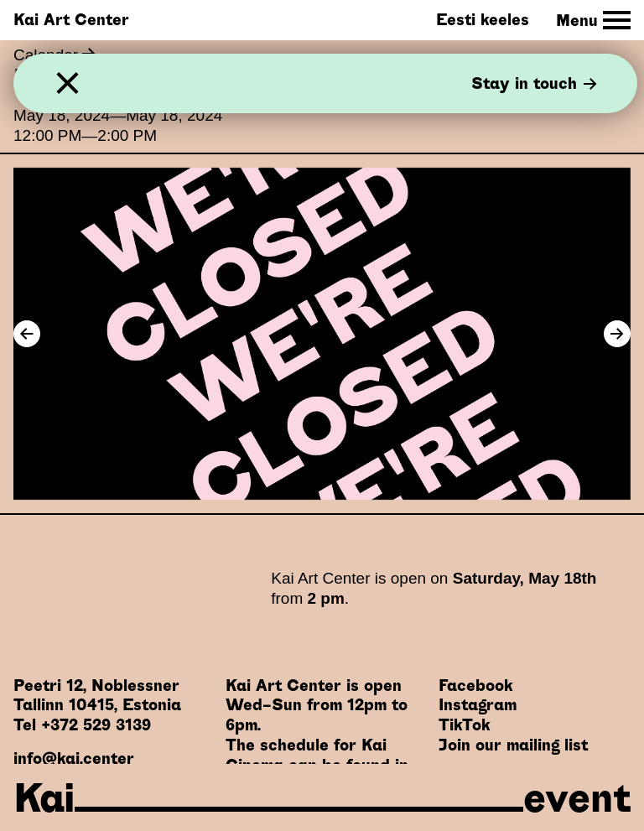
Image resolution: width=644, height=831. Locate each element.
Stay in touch (534, 83)
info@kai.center (74, 758)
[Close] (68, 83)
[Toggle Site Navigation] (593, 21)
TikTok (464, 725)
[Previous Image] (27, 334)
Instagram (478, 705)
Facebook (475, 686)
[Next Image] (617, 334)
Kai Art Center (71, 20)
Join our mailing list (513, 745)
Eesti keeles (483, 20)
